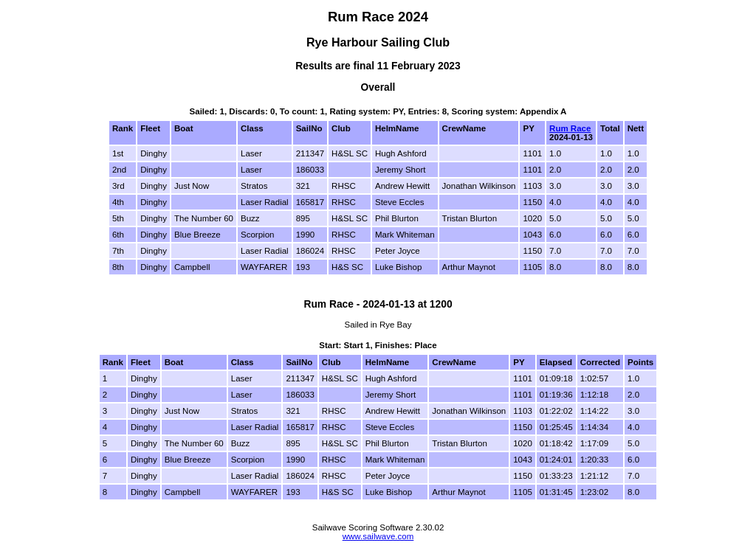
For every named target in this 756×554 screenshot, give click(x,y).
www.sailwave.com (378, 536)
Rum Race (570, 128)
